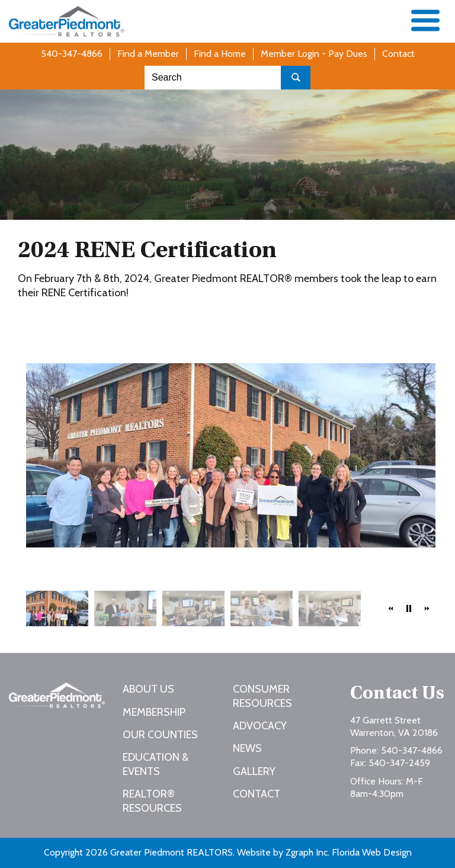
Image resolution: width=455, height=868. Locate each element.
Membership (154, 712)
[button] (391, 608)
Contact (398, 54)
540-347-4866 (72, 54)
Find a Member (148, 54)
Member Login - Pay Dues (314, 54)
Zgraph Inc (307, 852)
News (247, 748)
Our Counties (160, 735)
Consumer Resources (262, 696)
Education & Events (156, 764)
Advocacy (260, 726)
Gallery (254, 771)
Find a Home (220, 54)
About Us (148, 689)
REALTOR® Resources (152, 801)
